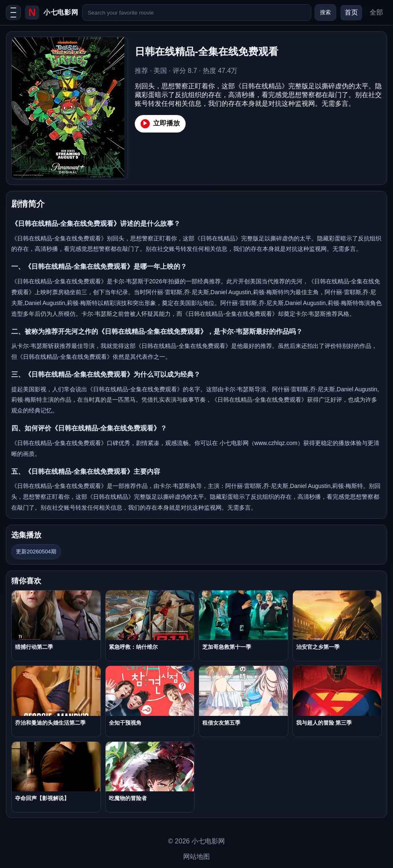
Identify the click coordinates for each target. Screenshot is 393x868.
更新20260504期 (36, 552)
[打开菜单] (13, 13)
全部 (376, 12)
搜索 (325, 12)
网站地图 (196, 857)
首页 (351, 12)
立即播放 (160, 124)
